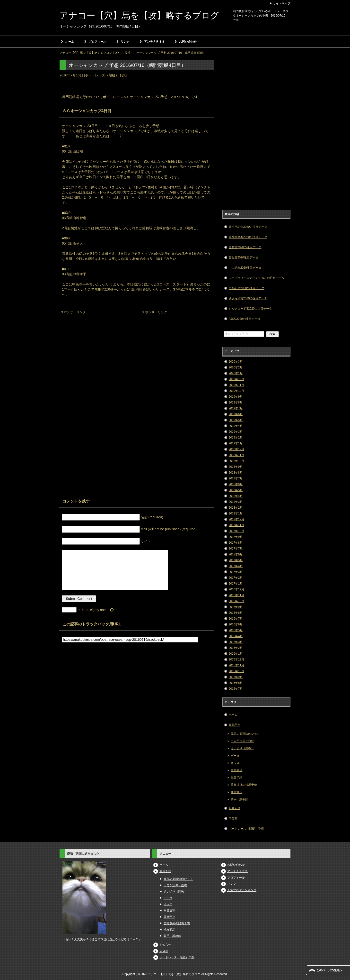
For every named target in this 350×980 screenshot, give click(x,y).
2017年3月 (236, 572)
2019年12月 (236, 379)
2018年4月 (236, 496)
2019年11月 (236, 385)
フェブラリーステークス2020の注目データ (257, 278)
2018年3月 (236, 502)
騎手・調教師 (239, 799)
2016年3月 (236, 642)
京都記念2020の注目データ (247, 288)
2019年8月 (236, 403)
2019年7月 (236, 408)
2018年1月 (236, 513)
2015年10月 (236, 671)
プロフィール (97, 42)
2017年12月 (236, 519)
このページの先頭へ (329, 970)
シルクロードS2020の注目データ (250, 309)
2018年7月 (236, 478)
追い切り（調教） (242, 748)
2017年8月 (236, 543)
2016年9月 (236, 607)
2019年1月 (236, 443)
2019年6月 (236, 414)
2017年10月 (236, 531)
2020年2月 (236, 367)
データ (235, 756)
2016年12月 (236, 589)
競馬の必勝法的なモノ (245, 734)
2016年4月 (236, 636)
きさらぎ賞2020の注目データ (248, 298)
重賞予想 (236, 778)
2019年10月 (236, 391)
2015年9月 (236, 677)
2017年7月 (236, 549)
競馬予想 (235, 725)
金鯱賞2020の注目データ (245, 247)
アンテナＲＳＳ (154, 42)
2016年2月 (236, 648)
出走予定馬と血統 (242, 741)
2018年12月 (236, 449)
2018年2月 (236, 508)
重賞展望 (236, 770)
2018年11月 (236, 455)
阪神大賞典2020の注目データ (248, 237)
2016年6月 (236, 624)
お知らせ (235, 808)
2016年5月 (236, 630)
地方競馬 (236, 792)
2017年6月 (236, 554)
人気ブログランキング (242, 890)
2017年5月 (236, 560)
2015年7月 (236, 689)
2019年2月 (236, 438)
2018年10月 (236, 461)
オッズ (235, 763)
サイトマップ (282, 3)
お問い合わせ (188, 42)
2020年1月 (236, 373)
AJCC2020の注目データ (245, 319)
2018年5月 (236, 490)
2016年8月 (236, 613)
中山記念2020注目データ (245, 268)
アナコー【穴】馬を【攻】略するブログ (139, 15)
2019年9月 (236, 397)
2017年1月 (236, 584)
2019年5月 (236, 420)
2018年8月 (236, 473)
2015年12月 (236, 659)
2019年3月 (236, 432)
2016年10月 (236, 601)
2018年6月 (236, 484)
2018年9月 (236, 467)
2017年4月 (236, 566)
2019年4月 (236, 426)
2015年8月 (236, 683)
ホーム (70, 42)
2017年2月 (236, 578)
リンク (125, 42)
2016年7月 (236, 619)
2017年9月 (236, 537)
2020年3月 (236, 362)
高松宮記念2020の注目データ (248, 227)
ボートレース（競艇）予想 (105, 75)
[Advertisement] (96, 346)
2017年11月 (236, 525)
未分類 (233, 818)
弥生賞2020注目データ (244, 257)
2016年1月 (236, 654)
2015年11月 (236, 665)
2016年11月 (236, 595)
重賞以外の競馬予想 (244, 785)
